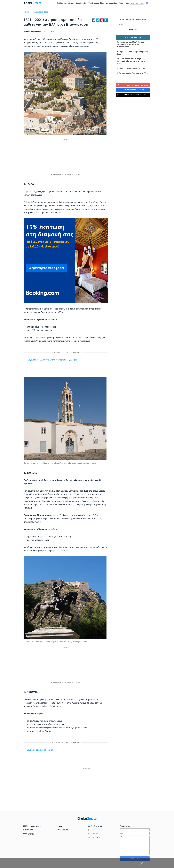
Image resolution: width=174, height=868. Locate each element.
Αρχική (26, 12)
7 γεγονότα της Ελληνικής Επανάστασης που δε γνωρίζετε (52, 360)
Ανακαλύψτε (112, 3)
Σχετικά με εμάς (62, 830)
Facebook (95, 830)
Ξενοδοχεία (81, 3)
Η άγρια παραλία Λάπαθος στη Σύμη (133, 73)
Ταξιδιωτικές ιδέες (96, 3)
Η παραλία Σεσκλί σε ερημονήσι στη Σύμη (133, 53)
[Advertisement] (66, 157)
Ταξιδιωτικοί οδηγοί (65, 3)
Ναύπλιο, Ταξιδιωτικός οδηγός (40, 750)
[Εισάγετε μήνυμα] (135, 845)
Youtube (95, 834)
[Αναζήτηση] (142, 4)
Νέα (127, 3)
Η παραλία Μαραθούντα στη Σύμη (132, 68)
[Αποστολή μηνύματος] (133, 30)
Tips (121, 3)
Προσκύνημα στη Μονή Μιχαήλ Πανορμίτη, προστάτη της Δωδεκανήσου (130, 44)
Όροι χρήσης (28, 834)
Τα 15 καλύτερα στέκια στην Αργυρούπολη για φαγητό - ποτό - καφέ (132, 61)
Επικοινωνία (28, 830)
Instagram (96, 837)
